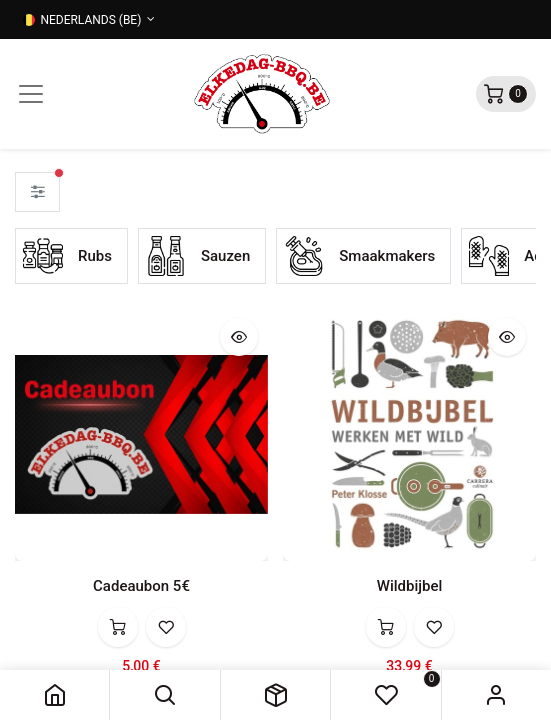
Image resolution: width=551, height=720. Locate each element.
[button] (164, 695)
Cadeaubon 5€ (141, 586)
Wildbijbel (410, 586)
